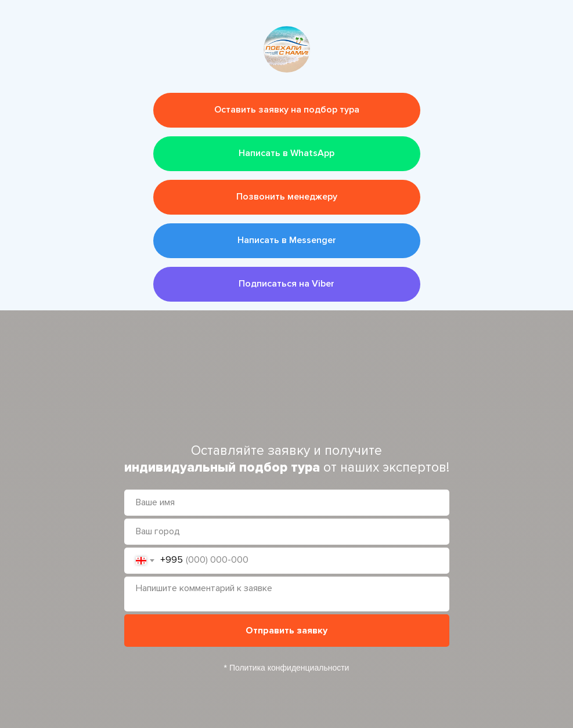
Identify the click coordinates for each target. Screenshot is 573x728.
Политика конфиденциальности (289, 668)
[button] (287, 110)
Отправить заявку (286, 631)
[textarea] (287, 594)
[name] (287, 503)
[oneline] (287, 532)
